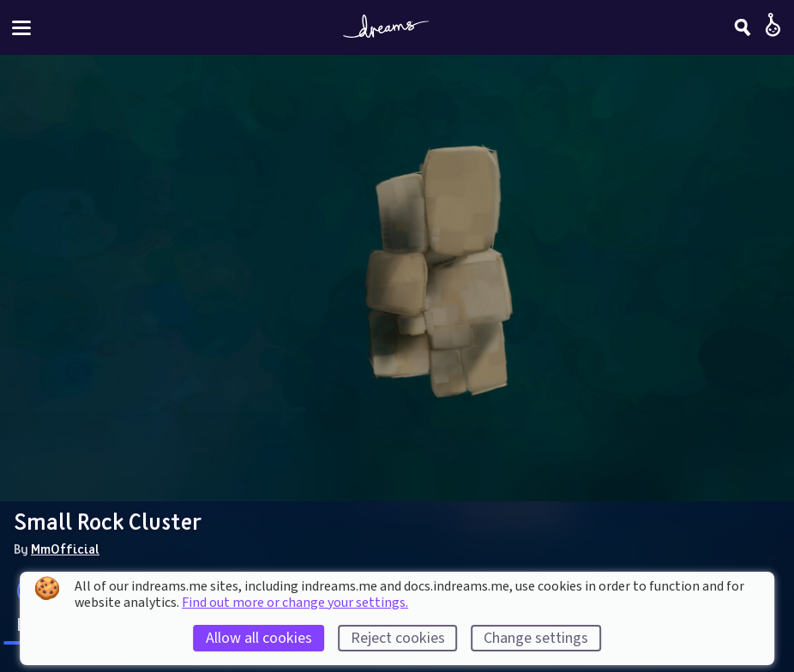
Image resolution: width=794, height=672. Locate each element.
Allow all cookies (259, 638)
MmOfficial (65, 549)
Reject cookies (398, 638)
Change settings (536, 638)
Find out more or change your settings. (295, 603)
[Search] (743, 27)
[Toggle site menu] (21, 28)
